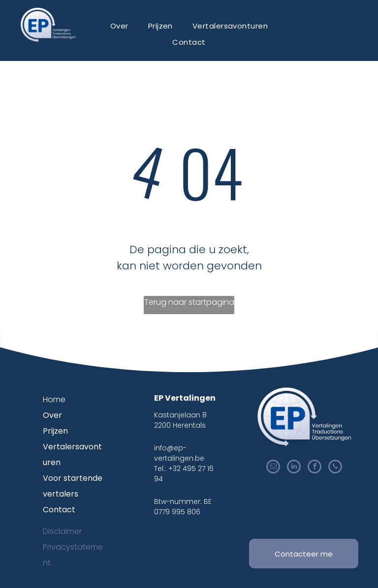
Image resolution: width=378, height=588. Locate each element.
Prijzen (55, 431)
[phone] (335, 468)
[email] (273, 468)
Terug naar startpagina (189, 302)
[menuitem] (119, 26)
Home (54, 399)
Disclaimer (62, 531)
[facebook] (315, 468)
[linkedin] (294, 468)
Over (52, 415)
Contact (59, 510)
